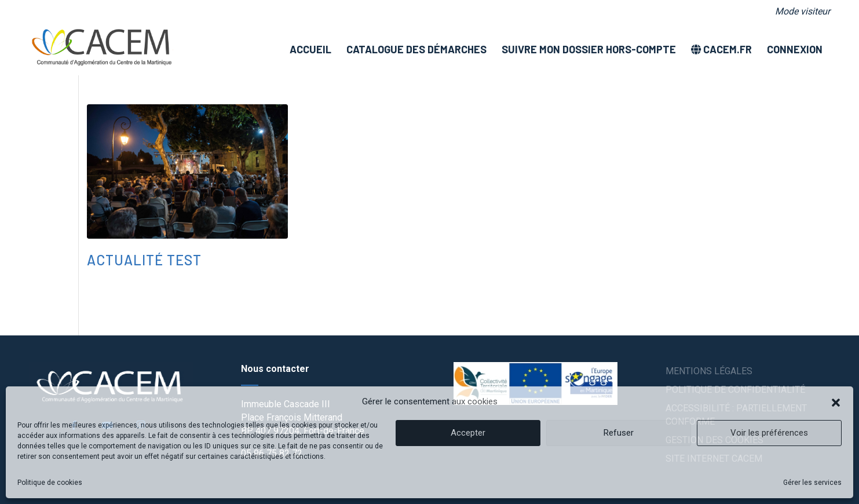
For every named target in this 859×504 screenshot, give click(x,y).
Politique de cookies (50, 483)
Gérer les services (812, 483)
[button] (836, 401)
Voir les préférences (769, 433)
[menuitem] (800, 12)
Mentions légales (709, 371)
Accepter (468, 433)
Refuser (619, 433)
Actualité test (144, 260)
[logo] (101, 49)
